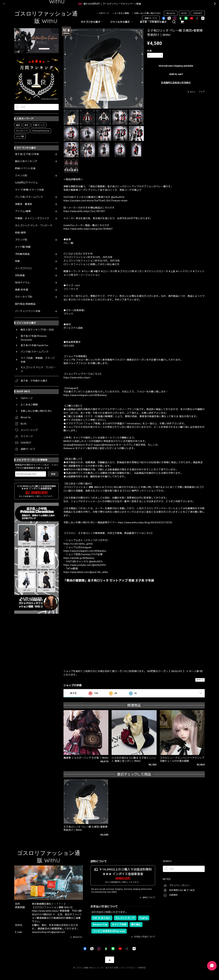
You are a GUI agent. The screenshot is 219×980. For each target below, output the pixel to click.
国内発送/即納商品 (25, 304)
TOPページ (104, 13)
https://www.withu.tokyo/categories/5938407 (88, 229)
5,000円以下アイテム (27, 183)
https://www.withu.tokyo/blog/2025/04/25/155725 (145, 523)
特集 (18, 261)
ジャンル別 (21, 176)
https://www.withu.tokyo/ (77, 378)
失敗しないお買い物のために (148, 13)
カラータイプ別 (24, 297)
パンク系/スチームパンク (29, 197)
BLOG (184, 13)
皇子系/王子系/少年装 (27, 154)
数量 (149, 51)
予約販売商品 (22, 254)
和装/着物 (20, 233)
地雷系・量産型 (24, 204)
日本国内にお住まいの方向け (176, 83)
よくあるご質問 (122, 13)
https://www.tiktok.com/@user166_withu (86, 572)
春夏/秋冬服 (22, 290)
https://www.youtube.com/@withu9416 (85, 565)
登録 (53, 474)
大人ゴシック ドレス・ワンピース (34, 226)
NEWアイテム (22, 283)
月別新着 (20, 276)
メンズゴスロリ (24, 268)
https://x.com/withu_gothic (78, 544)
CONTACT (198, 13)
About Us (171, 13)
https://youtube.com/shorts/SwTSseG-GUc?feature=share (96, 201)
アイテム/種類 (23, 211)
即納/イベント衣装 (25, 168)
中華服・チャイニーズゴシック (32, 218)
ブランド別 (21, 240)
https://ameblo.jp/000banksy (79, 558)
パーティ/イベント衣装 (28, 311)
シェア (202, 92)
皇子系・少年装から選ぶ (153, 22)
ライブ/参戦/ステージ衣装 (29, 190)
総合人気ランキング (26, 161)
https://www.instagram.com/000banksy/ (85, 395)
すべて (73, 693)
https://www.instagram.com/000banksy (85, 551)
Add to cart (176, 74)
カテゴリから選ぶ (92, 22)
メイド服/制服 (23, 247)
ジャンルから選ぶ (122, 22)
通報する (200, 680)
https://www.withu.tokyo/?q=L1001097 (84, 211)
